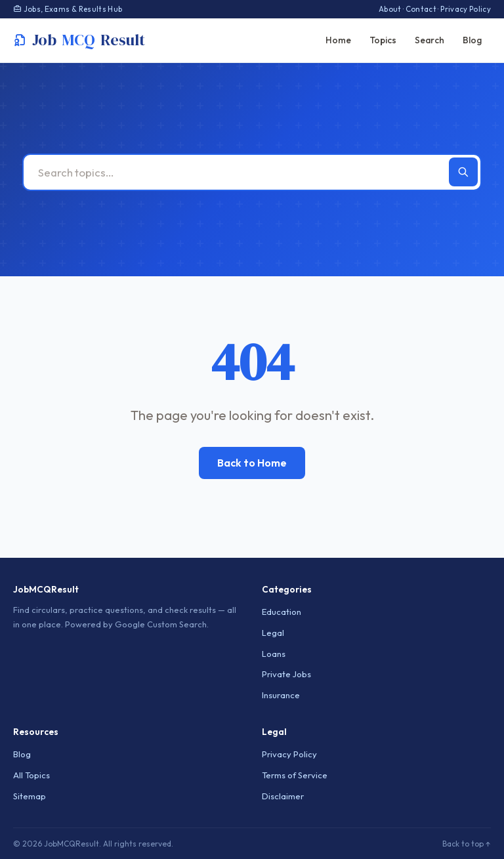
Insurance (281, 695)
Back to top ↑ (467, 844)
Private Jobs (286, 674)
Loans (274, 654)
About (390, 9)
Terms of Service (295, 775)
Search (430, 40)
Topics (383, 40)
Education (282, 612)
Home (338, 40)
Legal (273, 633)
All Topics (31, 775)
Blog (472, 40)
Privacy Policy (466, 9)
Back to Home (252, 463)
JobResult (79, 40)
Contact (421, 9)
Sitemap (30, 796)
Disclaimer (283, 796)
